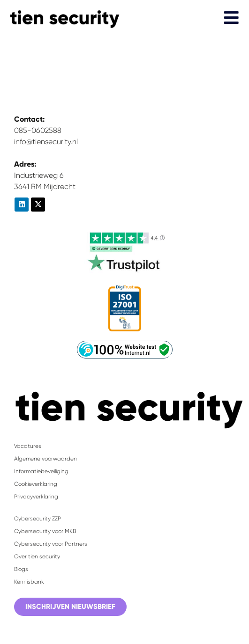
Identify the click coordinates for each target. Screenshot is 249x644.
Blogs (21, 569)
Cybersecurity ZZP (38, 519)
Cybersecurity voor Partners (51, 544)
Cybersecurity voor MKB (45, 531)
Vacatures (28, 446)
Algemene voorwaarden (45, 459)
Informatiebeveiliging (41, 471)
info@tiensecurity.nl (46, 142)
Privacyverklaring (36, 497)
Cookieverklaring (36, 484)
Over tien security (37, 556)
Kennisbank (29, 582)
